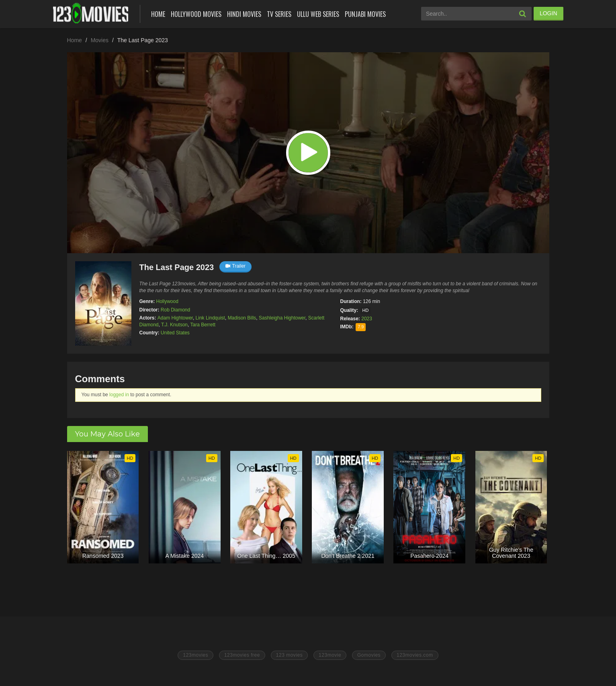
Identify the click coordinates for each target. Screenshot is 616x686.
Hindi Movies (244, 14)
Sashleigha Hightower (282, 318)
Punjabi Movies (365, 14)
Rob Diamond (175, 310)
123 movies (289, 655)
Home (158, 14)
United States (175, 333)
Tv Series (279, 14)
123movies (195, 655)
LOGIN (548, 13)
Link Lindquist (210, 318)
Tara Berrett (203, 325)
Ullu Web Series (318, 14)
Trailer (236, 266)
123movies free (242, 655)
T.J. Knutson (174, 325)
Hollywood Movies (196, 14)
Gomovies (369, 655)
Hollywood (167, 301)
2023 (367, 319)
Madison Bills (242, 318)
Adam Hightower (175, 318)
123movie (330, 655)
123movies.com (415, 655)
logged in (119, 395)
